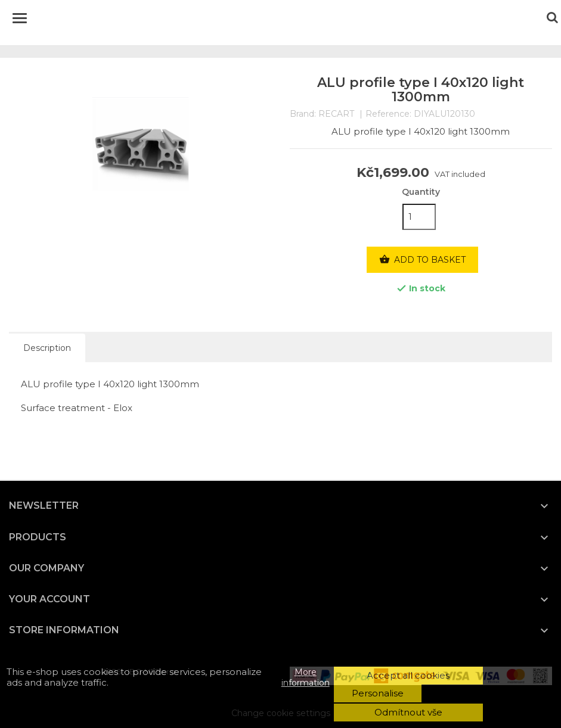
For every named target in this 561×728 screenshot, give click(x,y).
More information (306, 677)
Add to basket (422, 260)
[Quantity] (419, 217)
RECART (336, 114)
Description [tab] (47, 348)
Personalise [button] (378, 693)
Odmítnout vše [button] (408, 712)
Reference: (388, 114)
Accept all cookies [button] (408, 675)
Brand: (303, 114)
